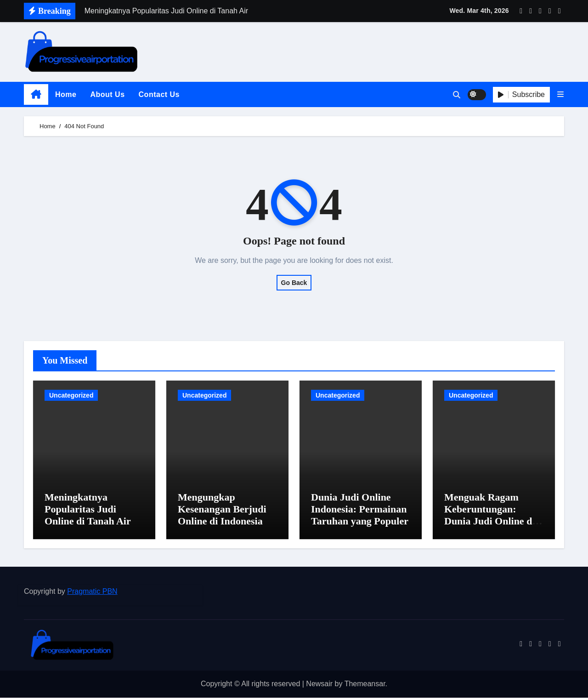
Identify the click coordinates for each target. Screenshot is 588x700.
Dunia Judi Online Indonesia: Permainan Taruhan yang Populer (360, 512)
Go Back (294, 283)
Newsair (319, 686)
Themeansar (365, 686)
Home (66, 94)
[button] (560, 94)
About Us (107, 94)
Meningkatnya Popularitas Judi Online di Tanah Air (88, 512)
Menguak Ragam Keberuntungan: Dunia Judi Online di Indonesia (489, 518)
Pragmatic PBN (92, 594)
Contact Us (159, 94)
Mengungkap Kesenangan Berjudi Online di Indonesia (222, 512)
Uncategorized (71, 395)
